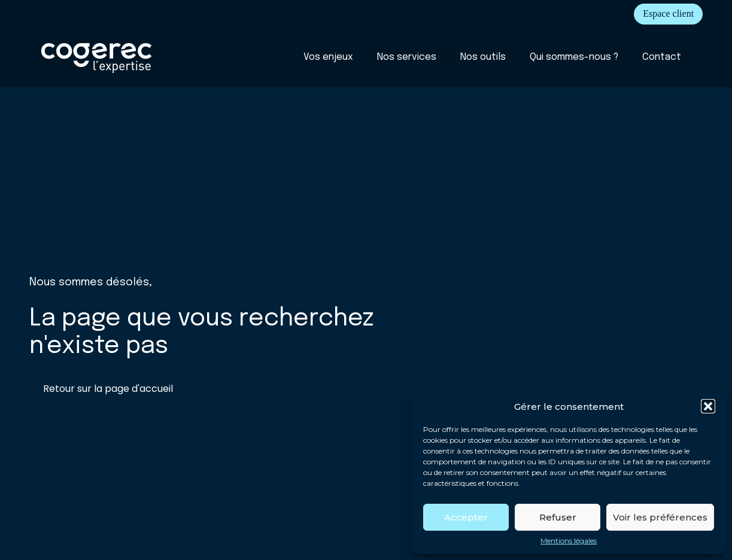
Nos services (407, 57)
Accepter (466, 517)
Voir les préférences (660, 517)
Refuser (558, 517)
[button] (708, 406)
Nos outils (483, 57)
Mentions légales (569, 541)
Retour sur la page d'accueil (108, 389)
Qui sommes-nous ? (574, 57)
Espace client (668, 13)
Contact (662, 57)
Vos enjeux (328, 57)
